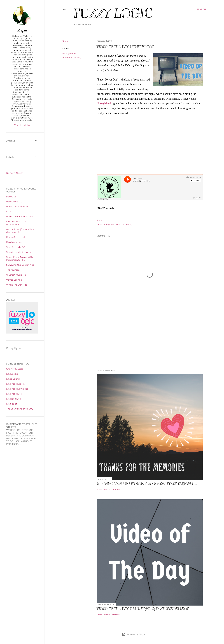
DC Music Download (17, 389)
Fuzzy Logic (113, 13)
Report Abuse (15, 173)
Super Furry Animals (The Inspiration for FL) (20, 258)
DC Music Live (14, 394)
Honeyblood (69, 54)
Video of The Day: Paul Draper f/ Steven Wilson (143, 609)
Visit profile (22, 125)
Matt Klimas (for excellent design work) (20, 231)
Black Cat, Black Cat (17, 207)
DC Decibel (12, 374)
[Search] (201, 9)
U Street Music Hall (17, 275)
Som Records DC (16, 247)
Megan (22, 30)
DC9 (9, 212)
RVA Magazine (14, 242)
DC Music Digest (15, 384)
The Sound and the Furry (20, 409)
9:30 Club (11, 197)
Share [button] (65, 41)
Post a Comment (112, 489)
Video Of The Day (72, 58)
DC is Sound (13, 379)
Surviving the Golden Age (20, 265)
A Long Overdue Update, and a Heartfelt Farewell (147, 484)
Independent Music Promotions (17, 223)
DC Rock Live (13, 399)
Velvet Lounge (14, 280)
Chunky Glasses (15, 369)
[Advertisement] (150, 340)
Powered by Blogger (134, 634)
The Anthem (13, 270)
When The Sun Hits (17, 285)
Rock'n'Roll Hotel (15, 237)
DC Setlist (12, 404)
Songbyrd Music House (19, 252)
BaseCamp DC (14, 202)
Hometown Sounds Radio (20, 217)
